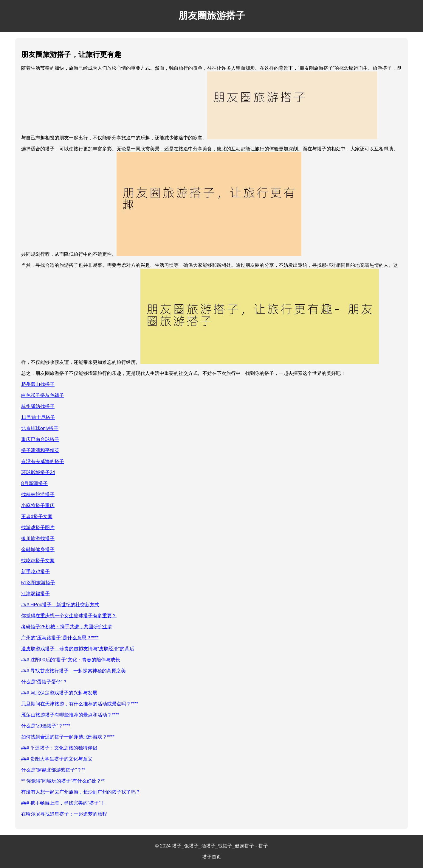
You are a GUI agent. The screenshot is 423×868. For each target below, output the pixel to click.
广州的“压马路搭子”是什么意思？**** (60, 638)
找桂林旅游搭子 (38, 494)
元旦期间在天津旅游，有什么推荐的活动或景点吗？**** (80, 704)
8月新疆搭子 (34, 483)
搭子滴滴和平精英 (40, 450)
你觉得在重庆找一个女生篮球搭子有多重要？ (69, 616)
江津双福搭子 (35, 594)
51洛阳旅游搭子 (38, 583)
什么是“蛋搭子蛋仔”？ (44, 682)
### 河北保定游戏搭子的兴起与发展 (59, 693)
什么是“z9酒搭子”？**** (46, 726)
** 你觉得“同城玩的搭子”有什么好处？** (63, 781)
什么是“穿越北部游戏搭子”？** (53, 770)
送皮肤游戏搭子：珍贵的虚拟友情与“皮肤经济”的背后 (78, 649)
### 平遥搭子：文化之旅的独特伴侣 (59, 748)
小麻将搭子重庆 (38, 505)
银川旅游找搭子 (38, 539)
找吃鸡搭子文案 (38, 561)
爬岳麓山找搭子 (38, 384)
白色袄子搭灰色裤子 (43, 395)
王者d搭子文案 (37, 516)
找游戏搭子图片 (38, 527)
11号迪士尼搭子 (38, 417)
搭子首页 (212, 857)
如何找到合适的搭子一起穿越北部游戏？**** (68, 737)
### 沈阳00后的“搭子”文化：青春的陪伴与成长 (71, 660)
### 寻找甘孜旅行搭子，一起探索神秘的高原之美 (73, 671)
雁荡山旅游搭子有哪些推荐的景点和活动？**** (70, 715)
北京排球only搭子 (40, 428)
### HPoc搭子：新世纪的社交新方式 (60, 605)
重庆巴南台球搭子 (40, 439)
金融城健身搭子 (38, 550)
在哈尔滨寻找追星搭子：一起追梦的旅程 (64, 814)
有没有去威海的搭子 (43, 461)
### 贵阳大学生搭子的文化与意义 (57, 759)
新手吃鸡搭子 (35, 572)
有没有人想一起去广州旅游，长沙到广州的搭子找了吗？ (81, 792)
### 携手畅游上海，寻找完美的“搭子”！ (63, 803)
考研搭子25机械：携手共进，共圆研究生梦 (67, 627)
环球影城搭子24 (38, 472)
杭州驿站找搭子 (38, 406)
